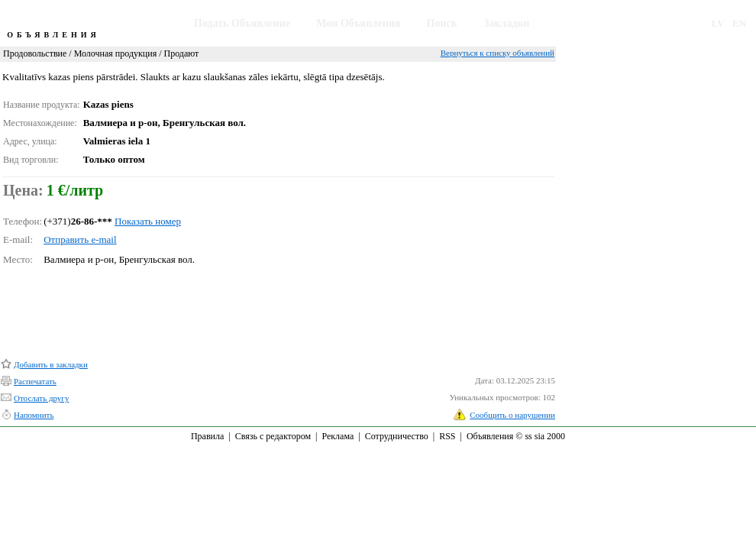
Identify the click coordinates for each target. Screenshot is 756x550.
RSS (447, 436)
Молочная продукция (116, 53)
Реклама (338, 436)
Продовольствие (35, 53)
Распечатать (35, 381)
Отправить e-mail (80, 239)
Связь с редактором (273, 436)
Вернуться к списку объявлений (498, 53)
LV (718, 23)
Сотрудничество (397, 436)
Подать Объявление (242, 23)
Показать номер (148, 221)
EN (739, 23)
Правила (207, 436)
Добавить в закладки (51, 364)
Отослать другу (41, 398)
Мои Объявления (358, 23)
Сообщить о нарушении (512, 415)
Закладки (507, 23)
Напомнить (34, 415)
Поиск (442, 23)
